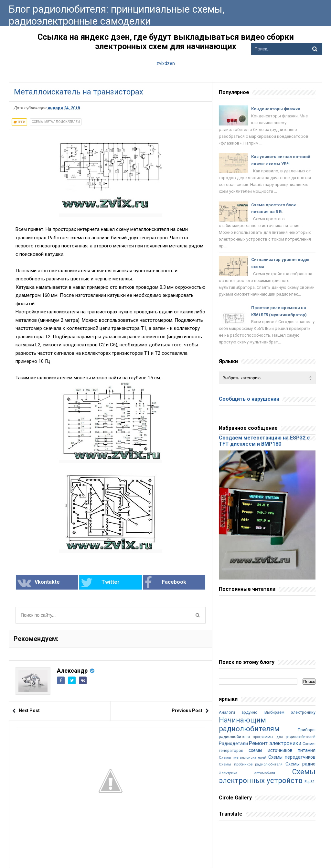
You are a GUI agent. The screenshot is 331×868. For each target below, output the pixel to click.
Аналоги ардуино (238, 712)
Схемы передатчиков (292, 757)
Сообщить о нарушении (249, 399)
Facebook (165, 583)
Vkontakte (39, 583)
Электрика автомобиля (247, 773)
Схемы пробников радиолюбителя (251, 764)
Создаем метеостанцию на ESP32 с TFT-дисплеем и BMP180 (264, 441)
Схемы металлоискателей (56, 122)
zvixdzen (166, 63)
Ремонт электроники (275, 743)
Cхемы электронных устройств (267, 776)
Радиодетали (233, 743)
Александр (72, 671)
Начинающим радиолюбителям (249, 724)
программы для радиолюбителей (284, 737)
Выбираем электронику (290, 712)
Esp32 (309, 782)
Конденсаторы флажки (276, 109)
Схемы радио (300, 764)
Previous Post (187, 711)
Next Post (29, 711)
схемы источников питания (282, 750)
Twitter (100, 583)
